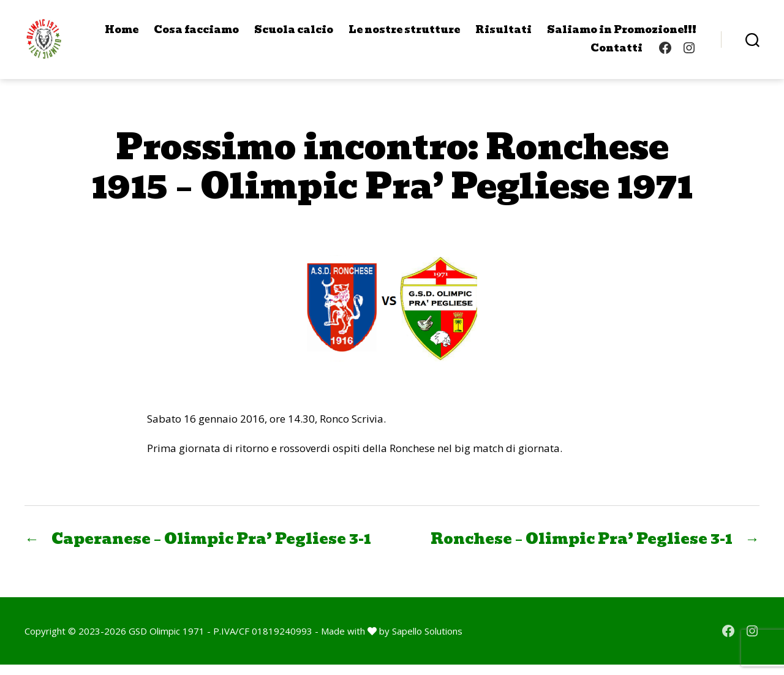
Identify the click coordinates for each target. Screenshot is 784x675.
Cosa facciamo (196, 35)
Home (122, 35)
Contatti (616, 53)
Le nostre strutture (404, 35)
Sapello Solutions (427, 641)
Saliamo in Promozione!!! (622, 35)
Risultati (503, 35)
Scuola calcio (294, 35)
